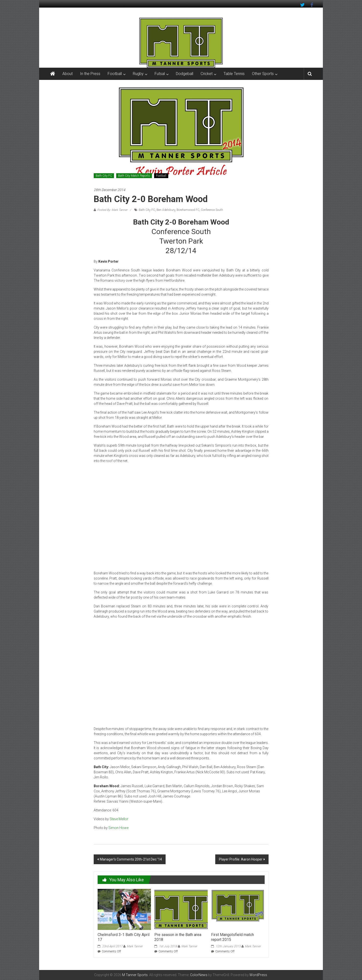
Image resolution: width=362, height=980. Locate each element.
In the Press (90, 74)
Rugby (138, 74)
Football (115, 74)
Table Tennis (234, 74)
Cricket (207, 74)
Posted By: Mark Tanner (112, 210)
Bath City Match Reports (134, 176)
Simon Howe (118, 828)
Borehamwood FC (188, 210)
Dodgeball (185, 74)
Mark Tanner (135, 946)
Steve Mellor (119, 819)
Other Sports (263, 74)
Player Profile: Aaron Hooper (241, 859)
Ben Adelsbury (166, 210)
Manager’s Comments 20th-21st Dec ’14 (131, 859)
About (68, 74)
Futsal (160, 74)
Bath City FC (104, 176)
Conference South (212, 210)
